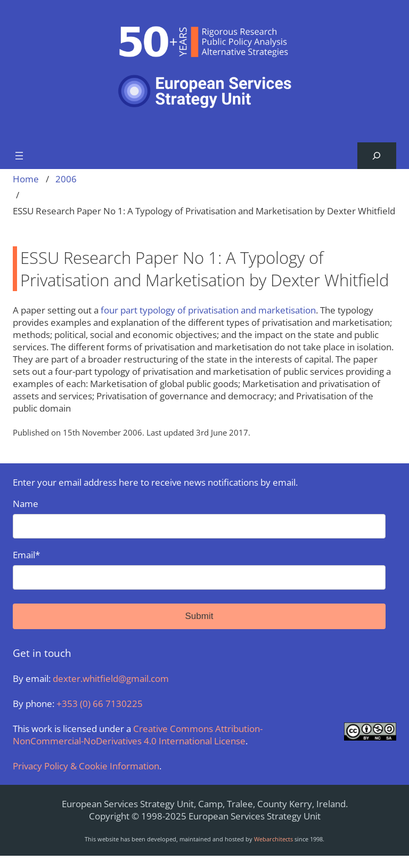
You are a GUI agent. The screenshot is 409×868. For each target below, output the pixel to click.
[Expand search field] (377, 156)
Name (199, 518)
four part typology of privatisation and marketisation (208, 310)
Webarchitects (273, 839)
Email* (199, 569)
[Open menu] (19, 156)
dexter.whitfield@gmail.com (111, 678)
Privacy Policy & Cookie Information (86, 766)
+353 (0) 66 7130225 (100, 704)
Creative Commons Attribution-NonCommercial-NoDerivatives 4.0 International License (138, 735)
